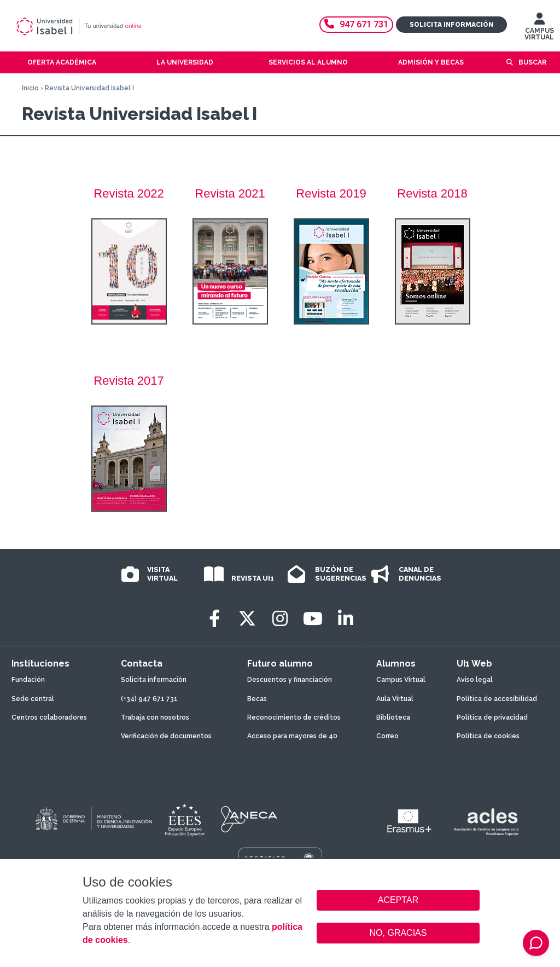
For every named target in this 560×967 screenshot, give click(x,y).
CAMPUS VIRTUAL (539, 29)
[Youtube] (313, 619)
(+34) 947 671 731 (149, 699)
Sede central (33, 699)
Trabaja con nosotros (155, 717)
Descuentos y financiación (290, 680)
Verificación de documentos (166, 736)
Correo (387, 736)
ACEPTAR (398, 900)
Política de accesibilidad (497, 699)
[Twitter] (247, 619)
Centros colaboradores (49, 717)
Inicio (30, 88)
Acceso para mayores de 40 (292, 736)
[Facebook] (214, 619)
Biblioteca (393, 717)
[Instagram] (280, 619)
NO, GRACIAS (398, 933)
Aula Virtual (395, 699)
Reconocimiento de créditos (294, 717)
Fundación (28, 680)
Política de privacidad (492, 717)
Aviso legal (475, 680)
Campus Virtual (401, 680)
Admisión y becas (431, 62)
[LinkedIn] (346, 619)
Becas (257, 699)
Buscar (532, 62)
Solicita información (451, 25)
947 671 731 (356, 24)
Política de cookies (488, 736)
